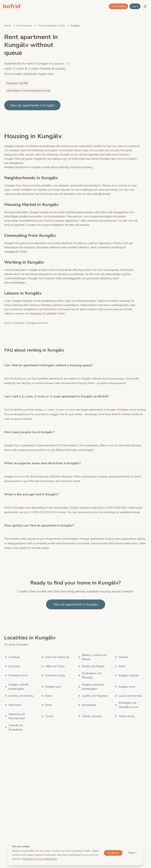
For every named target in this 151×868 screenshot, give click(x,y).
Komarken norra (16, 675)
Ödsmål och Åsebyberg (14, 727)
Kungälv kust (51, 687)
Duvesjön (12, 666)
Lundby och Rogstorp (93, 696)
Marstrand (13, 705)
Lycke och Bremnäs (128, 696)
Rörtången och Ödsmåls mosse (126, 705)
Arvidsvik (12, 657)
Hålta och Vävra (53, 666)
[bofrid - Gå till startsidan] (12, 6)
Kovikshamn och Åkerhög (90, 675)
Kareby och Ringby (91, 666)
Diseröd (121, 657)
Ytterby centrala (89, 716)
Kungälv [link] (75, 26)
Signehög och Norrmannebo (15, 716)
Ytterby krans (125, 716)
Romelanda (87, 705)
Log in (135, 6)
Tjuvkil (47, 716)
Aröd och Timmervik (55, 657)
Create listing (118, 6)
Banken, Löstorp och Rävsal (92, 657)
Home (7, 26)
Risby (46, 705)
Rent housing (24, 26)
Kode (120, 666)
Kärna (46, 696)
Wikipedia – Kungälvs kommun (30, 323)
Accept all (113, 853)
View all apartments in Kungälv (32, 105)
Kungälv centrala (126, 675)
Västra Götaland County (51, 26)
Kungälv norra (125, 687)
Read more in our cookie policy (40, 859)
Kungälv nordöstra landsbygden (91, 687)
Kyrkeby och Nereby (19, 696)
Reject (132, 853)
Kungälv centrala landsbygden (16, 687)
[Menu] (145, 6)
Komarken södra (53, 675)
